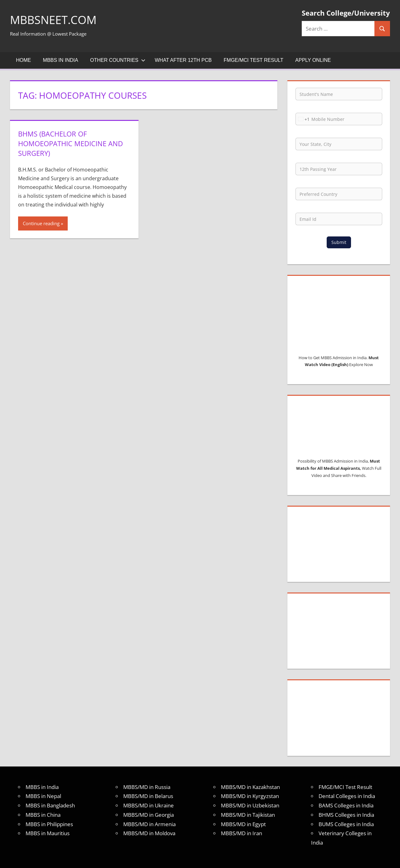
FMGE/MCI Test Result (254, 60)
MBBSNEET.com (53, 20)
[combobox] (303, 119)
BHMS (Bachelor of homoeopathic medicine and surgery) (71, 143)
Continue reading (41, 223)
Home (23, 60)
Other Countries (118, 60)
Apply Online (313, 60)
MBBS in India (61, 60)
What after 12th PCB (183, 60)
